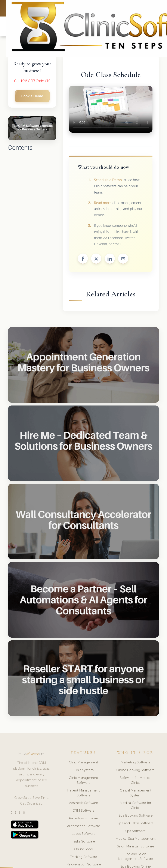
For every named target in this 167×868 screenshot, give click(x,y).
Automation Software (84, 826)
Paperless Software (83, 818)
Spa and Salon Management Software (135, 857)
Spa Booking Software (136, 815)
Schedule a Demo (108, 180)
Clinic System (84, 770)
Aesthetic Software (83, 803)
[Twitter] (12, 813)
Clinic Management (83, 762)
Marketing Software (136, 762)
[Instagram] (16, 813)
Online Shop (84, 849)
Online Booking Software (135, 770)
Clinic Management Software (83, 780)
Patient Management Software (83, 793)
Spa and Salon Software (135, 823)
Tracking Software (83, 857)
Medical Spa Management (135, 839)
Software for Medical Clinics (135, 780)
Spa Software (135, 831)
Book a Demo (32, 96)
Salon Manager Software (136, 846)
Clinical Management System (136, 793)
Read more (103, 203)
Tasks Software (83, 841)
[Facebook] (24, 813)
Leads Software (83, 834)
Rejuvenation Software (84, 864)
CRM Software (83, 811)
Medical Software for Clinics (135, 805)
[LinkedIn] (20, 813)
